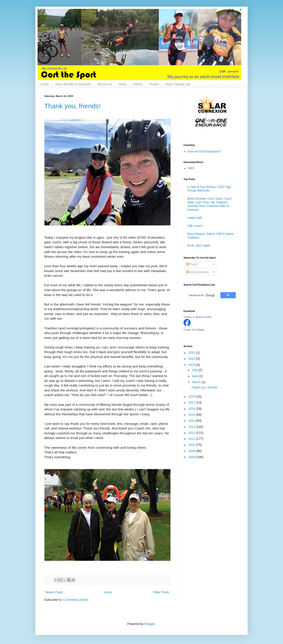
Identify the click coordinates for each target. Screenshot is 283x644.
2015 (192, 415)
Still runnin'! (195, 226)
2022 (192, 359)
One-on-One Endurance (204, 151)
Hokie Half (195, 218)
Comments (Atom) (76, 600)
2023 (192, 353)
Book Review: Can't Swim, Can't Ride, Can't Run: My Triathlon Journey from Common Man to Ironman (210, 204)
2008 (192, 457)
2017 (192, 402)
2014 (192, 421)
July (195, 370)
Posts (192, 264)
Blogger (150, 624)
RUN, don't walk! (199, 246)
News (123, 84)
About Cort (105, 84)
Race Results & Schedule (73, 84)
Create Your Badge (194, 330)
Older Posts (161, 592)
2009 (192, 451)
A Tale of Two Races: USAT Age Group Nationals (209, 189)
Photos (154, 84)
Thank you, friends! (72, 106)
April (195, 376)
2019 (192, 365)
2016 (192, 409)
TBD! (191, 168)
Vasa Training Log (178, 84)
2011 (192, 439)
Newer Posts (54, 592)
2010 (192, 445)
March (197, 382)
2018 (192, 396)
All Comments (197, 272)
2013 (192, 427)
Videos (138, 84)
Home (45, 84)
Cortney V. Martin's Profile (197, 317)
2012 (192, 433)
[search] (202, 295)
